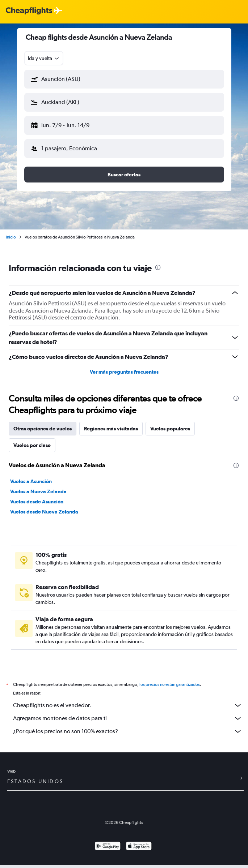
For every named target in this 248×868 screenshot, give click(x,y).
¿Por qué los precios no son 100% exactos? (128, 731)
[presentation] (158, 267)
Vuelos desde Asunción (37, 502)
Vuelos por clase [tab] (32, 445)
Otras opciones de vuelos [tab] (43, 429)
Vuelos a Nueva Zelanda (38, 491)
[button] (124, 79)
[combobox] (44, 58)
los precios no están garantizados (170, 684)
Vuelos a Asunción (31, 481)
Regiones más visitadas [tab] (111, 429)
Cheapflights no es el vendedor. (128, 705)
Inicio (11, 237)
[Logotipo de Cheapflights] (29, 11)
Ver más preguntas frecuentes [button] (124, 372)
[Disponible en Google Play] (108, 847)
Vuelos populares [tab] (170, 429)
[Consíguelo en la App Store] (139, 847)
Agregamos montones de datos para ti (128, 718)
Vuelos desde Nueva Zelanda (44, 512)
